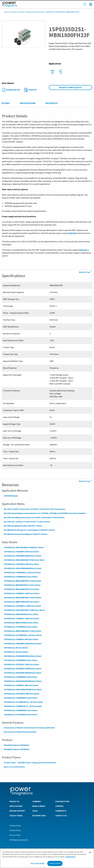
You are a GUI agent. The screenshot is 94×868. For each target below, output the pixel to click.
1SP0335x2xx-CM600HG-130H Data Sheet (21, 593)
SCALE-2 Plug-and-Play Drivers (32, 12)
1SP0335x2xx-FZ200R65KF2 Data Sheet (20, 660)
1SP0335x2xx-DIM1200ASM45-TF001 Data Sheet (24, 560)
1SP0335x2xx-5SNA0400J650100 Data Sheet (22, 556)
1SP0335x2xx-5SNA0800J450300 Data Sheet (22, 644)
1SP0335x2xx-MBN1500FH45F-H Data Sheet (22, 581)
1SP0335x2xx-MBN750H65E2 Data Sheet (21, 623)
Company (37, 801)
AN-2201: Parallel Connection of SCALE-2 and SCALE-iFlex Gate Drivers (34, 509)
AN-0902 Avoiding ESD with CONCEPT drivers (23, 526)
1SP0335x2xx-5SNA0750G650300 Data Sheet (23, 681)
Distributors (39, 816)
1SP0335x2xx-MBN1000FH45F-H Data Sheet (22, 598)
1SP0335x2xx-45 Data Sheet (16, 648)
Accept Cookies (55, 864)
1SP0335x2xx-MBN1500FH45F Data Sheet (21, 602)
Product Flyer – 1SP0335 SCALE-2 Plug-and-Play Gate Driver (30, 763)
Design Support (17, 811)
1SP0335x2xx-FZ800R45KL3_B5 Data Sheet (22, 573)
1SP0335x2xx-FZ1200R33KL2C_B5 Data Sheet (23, 702)
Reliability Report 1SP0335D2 (16, 749)
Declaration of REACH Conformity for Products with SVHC (29, 728)
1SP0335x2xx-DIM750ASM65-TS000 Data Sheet (24, 547)
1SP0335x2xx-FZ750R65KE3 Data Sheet (21, 715)
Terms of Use (15, 835)
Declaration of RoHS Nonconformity (20, 732)
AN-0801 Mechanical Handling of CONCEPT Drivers (26, 534)
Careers (59, 806)
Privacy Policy (15, 825)
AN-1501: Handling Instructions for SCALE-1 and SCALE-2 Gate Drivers (34, 518)
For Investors (62, 801)
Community (61, 811)
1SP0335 (49, 12)
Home (6, 12)
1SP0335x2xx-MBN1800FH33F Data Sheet (21, 589)
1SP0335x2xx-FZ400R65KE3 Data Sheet (21, 577)
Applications (16, 806)
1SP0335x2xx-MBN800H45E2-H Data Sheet (22, 585)
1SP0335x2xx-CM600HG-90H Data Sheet (21, 639)
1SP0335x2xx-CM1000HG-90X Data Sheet (21, 552)
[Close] (90, 853)
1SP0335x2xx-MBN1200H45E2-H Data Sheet (22, 631)
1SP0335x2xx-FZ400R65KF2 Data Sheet (20, 677)
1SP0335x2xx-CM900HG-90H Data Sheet (21, 685)
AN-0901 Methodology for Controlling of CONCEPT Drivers (29, 530)
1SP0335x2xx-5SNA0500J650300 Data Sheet (22, 673)
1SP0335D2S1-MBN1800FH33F (67, 12)
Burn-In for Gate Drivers (14, 767)
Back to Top (86, 481)
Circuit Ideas (16, 816)
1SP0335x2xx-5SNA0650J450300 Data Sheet (22, 669)
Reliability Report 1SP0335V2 (16, 745)
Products (14, 12)
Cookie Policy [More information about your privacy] (70, 858)
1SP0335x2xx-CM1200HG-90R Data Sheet (21, 694)
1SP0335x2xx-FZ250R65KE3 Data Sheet (21, 627)
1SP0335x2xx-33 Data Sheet (16, 652)
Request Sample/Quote (70, 88)
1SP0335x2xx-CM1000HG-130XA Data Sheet (22, 606)
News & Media (39, 806)
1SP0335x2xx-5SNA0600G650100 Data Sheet (23, 656)
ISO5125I (72, 233)
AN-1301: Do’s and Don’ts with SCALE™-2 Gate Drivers (27, 522)
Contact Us (61, 816)
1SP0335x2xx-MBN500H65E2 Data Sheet (21, 614)
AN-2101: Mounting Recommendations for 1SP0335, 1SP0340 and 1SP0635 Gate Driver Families (45, 513)
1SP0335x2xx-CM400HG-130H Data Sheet (21, 619)
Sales (35, 811)
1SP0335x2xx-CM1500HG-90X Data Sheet (21, 564)
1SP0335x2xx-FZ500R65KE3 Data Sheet (21, 698)
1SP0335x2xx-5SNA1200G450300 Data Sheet (23, 690)
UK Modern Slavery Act (19, 840)
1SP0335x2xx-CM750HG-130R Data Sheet (21, 664)
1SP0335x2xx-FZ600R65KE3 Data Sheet (21, 710)
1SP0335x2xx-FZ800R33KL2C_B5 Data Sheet (23, 706)
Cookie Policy (15, 830)
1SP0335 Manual (11, 496)
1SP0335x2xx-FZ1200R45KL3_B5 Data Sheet (23, 635)
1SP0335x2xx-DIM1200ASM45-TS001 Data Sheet (24, 610)
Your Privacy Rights (38, 864)
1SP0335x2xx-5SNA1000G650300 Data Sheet (23, 568)
